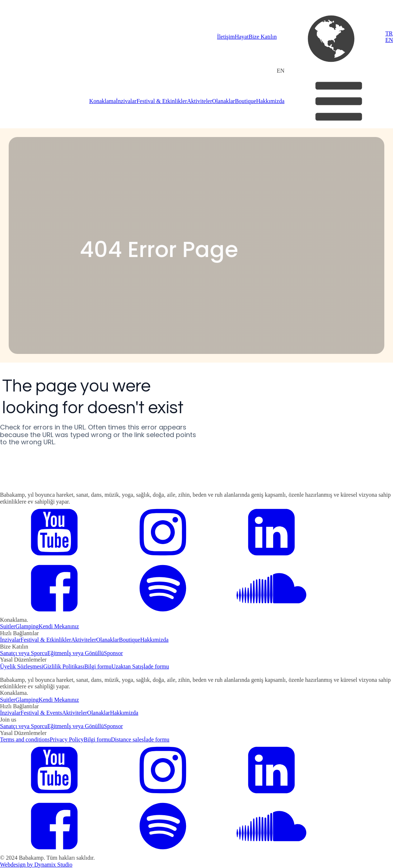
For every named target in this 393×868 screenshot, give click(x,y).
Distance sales (127, 739)
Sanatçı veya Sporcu (24, 653)
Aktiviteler (200, 101)
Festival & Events (41, 713)
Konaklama (103, 101)
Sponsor (113, 653)
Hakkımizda (270, 101)
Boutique (246, 101)
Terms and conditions (25, 739)
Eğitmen (57, 653)
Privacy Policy (67, 739)
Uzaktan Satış (127, 666)
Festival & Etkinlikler (162, 101)
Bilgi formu (98, 666)
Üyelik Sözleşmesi (22, 666)
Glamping (27, 626)
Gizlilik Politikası (64, 666)
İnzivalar (126, 101)
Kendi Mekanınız (59, 626)
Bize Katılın (263, 37)
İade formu (156, 666)
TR (389, 33)
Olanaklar (223, 101)
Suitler (8, 626)
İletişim (226, 37)
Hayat (242, 37)
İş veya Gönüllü (85, 653)
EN (389, 40)
